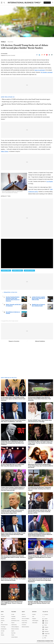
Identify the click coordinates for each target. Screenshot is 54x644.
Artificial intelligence (15, 627)
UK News (3, 616)
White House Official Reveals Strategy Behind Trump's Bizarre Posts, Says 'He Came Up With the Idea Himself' (41, 466)
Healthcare (13, 619)
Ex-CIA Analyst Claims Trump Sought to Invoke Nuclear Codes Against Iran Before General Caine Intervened (13, 399)
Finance (13, 623)
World (2, 614)
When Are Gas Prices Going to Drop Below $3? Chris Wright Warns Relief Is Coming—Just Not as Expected (13, 557)
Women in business (15, 629)
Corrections (24, 625)
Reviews (3, 635)
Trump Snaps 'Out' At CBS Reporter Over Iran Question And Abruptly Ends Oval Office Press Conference (12, 443)
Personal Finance (4, 625)
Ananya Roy (5, 54)
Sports (2, 633)
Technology (3, 627)
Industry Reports (14, 637)
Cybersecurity (14, 625)
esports (13, 631)
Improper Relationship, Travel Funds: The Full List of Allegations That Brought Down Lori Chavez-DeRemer (40, 557)
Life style (3, 631)
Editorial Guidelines (40, 341)
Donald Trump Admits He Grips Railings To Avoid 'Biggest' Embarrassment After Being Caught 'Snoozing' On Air (13, 534)
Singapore (34, 619)
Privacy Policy (24, 621)
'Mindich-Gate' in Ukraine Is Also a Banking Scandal (38, 305)
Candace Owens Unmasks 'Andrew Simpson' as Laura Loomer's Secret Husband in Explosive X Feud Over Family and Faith (13, 489)
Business (3, 621)
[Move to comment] (52, 55)
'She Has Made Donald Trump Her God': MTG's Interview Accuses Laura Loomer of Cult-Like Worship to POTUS (40, 512)
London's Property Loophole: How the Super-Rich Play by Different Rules (39, 298)
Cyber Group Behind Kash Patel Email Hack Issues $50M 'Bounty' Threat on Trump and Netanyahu (12, 603)
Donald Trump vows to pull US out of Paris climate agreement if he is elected (21, 102)
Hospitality (13, 616)
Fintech (13, 635)
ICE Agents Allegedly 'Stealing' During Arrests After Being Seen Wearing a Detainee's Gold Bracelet (39, 603)
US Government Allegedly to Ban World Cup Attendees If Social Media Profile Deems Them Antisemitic (39, 399)
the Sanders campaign (47, 72)
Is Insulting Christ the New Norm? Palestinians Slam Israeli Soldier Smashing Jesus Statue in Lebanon (40, 489)
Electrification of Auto (15, 621)
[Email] (49, 55)
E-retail (13, 614)
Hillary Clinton (5, 151)
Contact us (24, 616)
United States (35, 623)
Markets (2, 619)
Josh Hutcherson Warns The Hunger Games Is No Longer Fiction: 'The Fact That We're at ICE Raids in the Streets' (40, 443)
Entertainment (4, 629)
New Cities (13, 633)
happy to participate (40, 70)
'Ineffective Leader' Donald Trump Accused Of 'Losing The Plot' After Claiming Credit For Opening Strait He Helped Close (12, 512)
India (33, 616)
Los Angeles (50, 181)
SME (2, 623)
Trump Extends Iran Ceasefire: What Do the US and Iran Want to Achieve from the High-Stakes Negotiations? (40, 580)
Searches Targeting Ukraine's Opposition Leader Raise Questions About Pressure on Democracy (13, 299)
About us (23, 614)
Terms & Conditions (25, 619)
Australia (34, 614)
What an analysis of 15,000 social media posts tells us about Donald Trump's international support (26, 99)
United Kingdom (35, 621)
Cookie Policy (24, 623)
